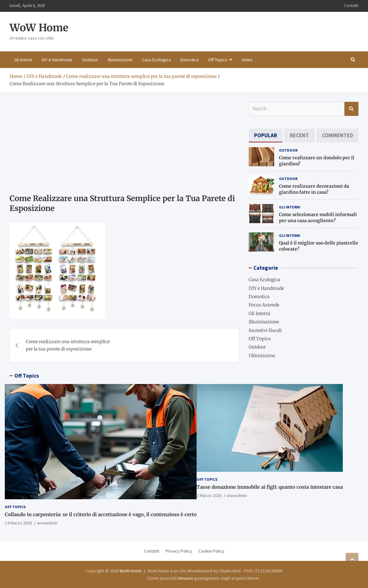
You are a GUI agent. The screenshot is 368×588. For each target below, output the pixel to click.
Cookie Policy (211, 551)
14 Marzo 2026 (18, 523)
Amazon (185, 578)
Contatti (351, 6)
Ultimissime (262, 356)
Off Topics (218, 60)
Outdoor (90, 60)
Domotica (189, 60)
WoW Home (39, 28)
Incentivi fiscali (265, 330)
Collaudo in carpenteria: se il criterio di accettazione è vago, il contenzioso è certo (101, 514)
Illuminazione (120, 60)
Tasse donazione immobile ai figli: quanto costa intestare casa (270, 487)
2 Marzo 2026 (209, 495)
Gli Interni (23, 60)
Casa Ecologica (156, 60)
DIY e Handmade (57, 60)
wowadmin (47, 523)
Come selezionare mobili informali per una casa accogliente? (318, 217)
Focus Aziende (264, 305)
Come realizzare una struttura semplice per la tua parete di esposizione (68, 345)
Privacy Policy (179, 551)
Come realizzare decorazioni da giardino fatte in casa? (314, 189)
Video (247, 60)
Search (351, 109)
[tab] (266, 136)
